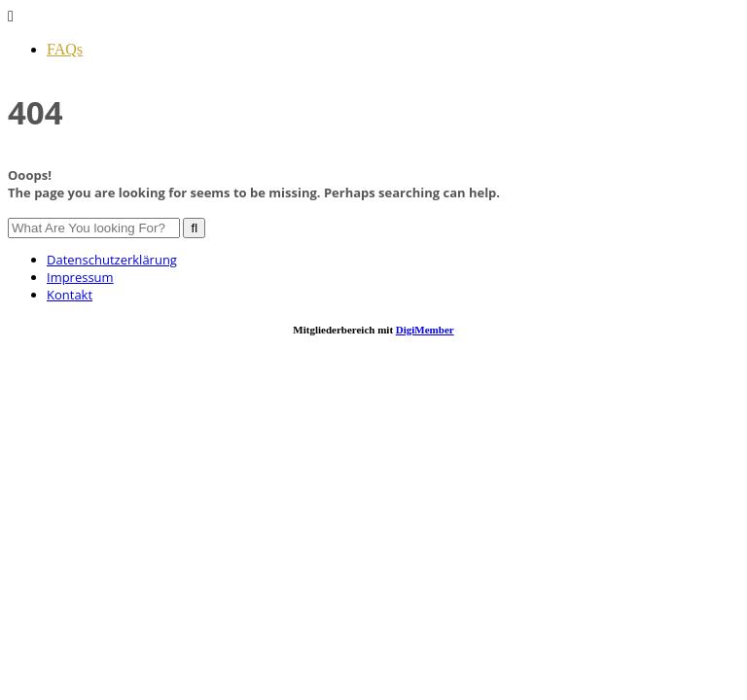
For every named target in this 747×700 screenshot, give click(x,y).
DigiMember (425, 330)
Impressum (80, 277)
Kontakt (70, 295)
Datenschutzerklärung (112, 260)
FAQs (65, 49)
